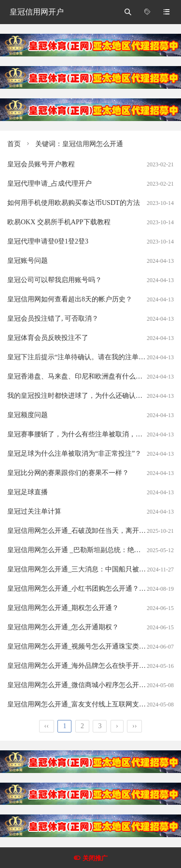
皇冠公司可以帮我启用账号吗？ (55, 280)
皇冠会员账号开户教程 (41, 164)
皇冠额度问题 (28, 415)
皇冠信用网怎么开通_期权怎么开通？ (63, 608)
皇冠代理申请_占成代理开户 (49, 183)
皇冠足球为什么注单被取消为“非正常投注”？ (74, 454)
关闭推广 (95, 858)
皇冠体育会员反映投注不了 (48, 338)
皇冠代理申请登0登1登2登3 (48, 241)
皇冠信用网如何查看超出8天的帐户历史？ (70, 299)
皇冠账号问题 (28, 261)
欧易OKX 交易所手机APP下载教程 (59, 222)
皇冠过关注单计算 (34, 511)
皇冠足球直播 (28, 492)
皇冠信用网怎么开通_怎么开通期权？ (63, 627)
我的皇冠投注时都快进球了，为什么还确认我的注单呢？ (92, 396)
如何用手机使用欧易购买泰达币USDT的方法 (74, 203)
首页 (14, 144)
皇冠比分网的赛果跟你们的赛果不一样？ (68, 473)
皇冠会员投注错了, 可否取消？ (53, 319)
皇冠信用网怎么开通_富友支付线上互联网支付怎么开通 (90, 704)
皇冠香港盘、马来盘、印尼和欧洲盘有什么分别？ (82, 376)
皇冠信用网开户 (37, 12)
